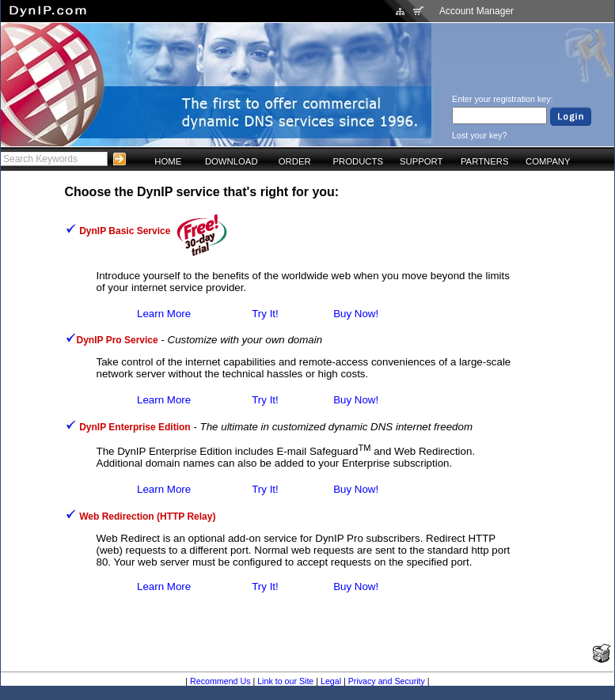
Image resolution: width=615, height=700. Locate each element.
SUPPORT (421, 161)
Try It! (265, 314)
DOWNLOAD (232, 161)
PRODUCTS (358, 161)
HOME (168, 161)
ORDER (295, 161)
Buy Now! (356, 314)
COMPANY (548, 161)
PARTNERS (485, 161)
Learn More (164, 314)
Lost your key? (479, 135)
